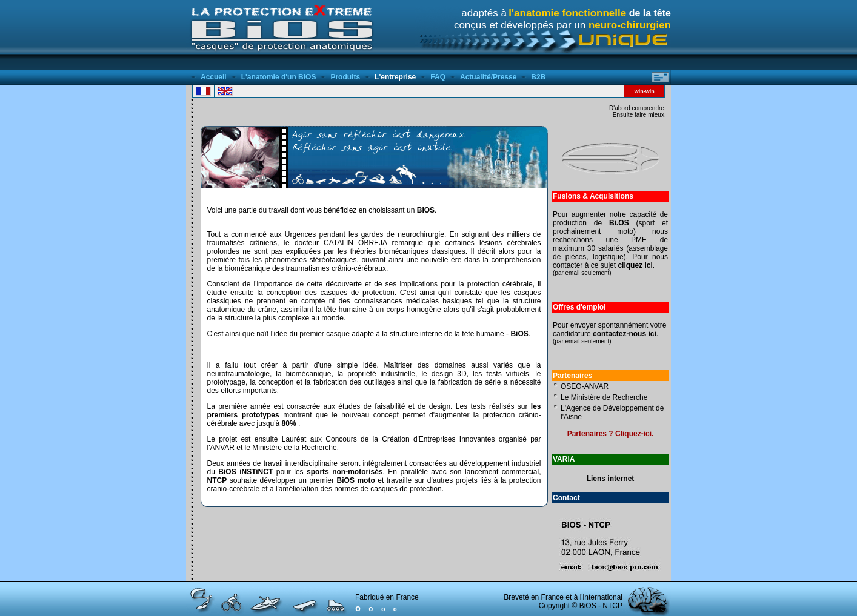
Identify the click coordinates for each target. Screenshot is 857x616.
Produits (345, 77)
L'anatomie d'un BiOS (279, 77)
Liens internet (611, 479)
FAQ (438, 77)
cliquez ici (635, 265)
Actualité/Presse (488, 77)
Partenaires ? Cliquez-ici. (611, 434)
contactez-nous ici (625, 334)
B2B (538, 77)
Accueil (214, 77)
